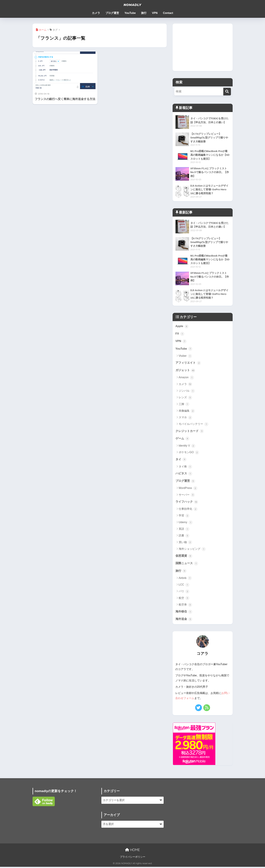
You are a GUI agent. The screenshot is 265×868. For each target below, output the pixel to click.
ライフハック (187, 503)
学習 (184, 517)
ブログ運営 (112, 13)
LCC (184, 586)
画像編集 (187, 411)
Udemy (186, 523)
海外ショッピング (192, 550)
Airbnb (185, 579)
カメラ (96, 13)
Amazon (186, 378)
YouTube (130, 13)
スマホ (185, 418)
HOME (132, 851)
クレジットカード (190, 432)
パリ (184, 593)
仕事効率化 (188, 510)
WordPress (188, 489)
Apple (182, 326)
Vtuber (185, 356)
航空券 (185, 606)
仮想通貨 (184, 557)
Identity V (187, 447)
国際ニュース (187, 564)
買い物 (185, 543)
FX (180, 334)
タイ (181, 460)
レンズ (185, 398)
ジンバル (187, 391)
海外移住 (184, 613)
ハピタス (184, 474)
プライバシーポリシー (133, 858)
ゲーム (183, 439)
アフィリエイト (188, 363)
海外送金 (184, 621)
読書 (184, 537)
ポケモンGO (189, 453)
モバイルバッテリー (194, 425)
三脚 (184, 405)
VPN (155, 13)
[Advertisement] (203, 47)
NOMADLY (133, 5)
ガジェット (185, 371)
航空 (184, 599)
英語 (184, 530)
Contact (168, 13)
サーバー (187, 496)
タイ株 (185, 467)
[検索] (227, 92)
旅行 (144, 13)
